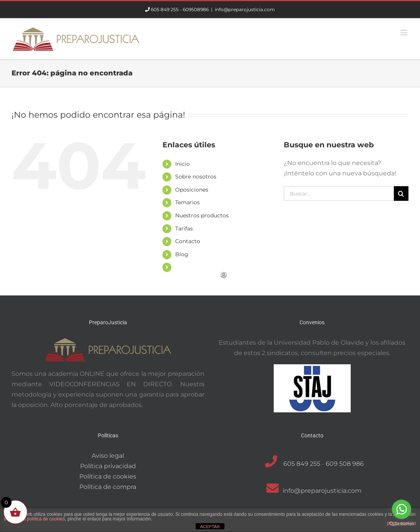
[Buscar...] (339, 193)
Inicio (182, 164)
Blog (182, 254)
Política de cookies (108, 476)
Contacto (188, 241)
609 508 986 (345, 464)
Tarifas (184, 228)
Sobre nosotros (196, 177)
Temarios (187, 202)
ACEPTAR (210, 527)
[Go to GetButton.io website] (402, 524)
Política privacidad (108, 466)
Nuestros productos (202, 215)
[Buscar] (401, 193)
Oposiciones (192, 190)
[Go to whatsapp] (402, 509)
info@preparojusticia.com (245, 9)
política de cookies (46, 519)
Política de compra (108, 487)
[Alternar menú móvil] (404, 33)
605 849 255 (165, 9)
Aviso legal (108, 456)
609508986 (196, 9)
